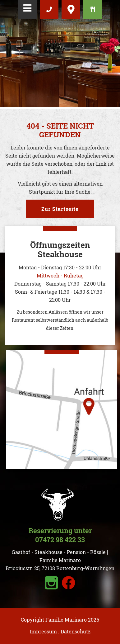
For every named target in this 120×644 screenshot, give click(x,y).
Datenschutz (76, 631)
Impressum (43, 631)
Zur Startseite (60, 209)
